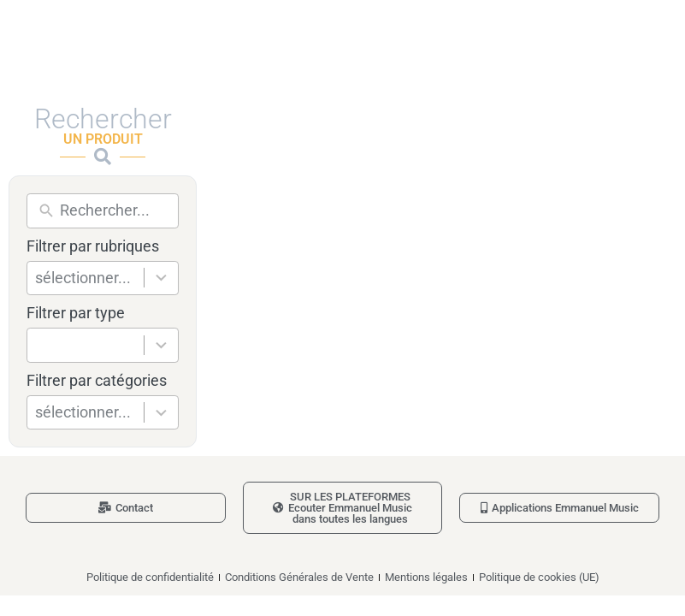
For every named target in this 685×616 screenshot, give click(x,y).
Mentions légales (426, 577)
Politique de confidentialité (150, 577)
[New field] (115, 211)
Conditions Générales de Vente (299, 577)
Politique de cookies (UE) (539, 577)
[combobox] (89, 278)
